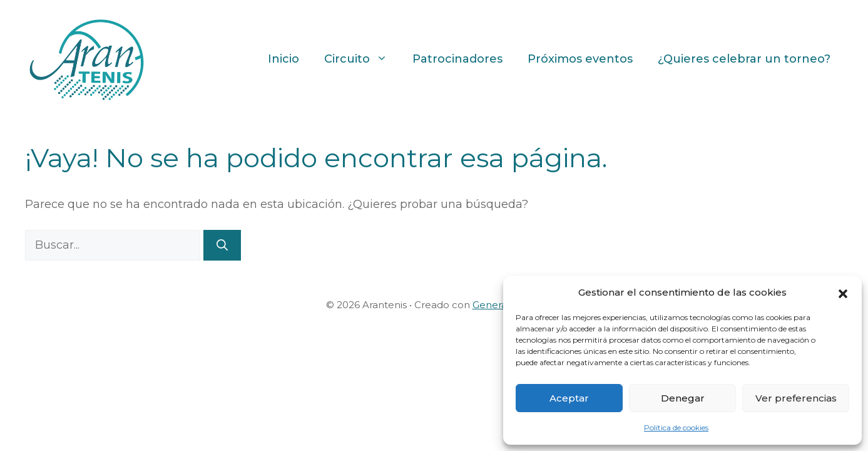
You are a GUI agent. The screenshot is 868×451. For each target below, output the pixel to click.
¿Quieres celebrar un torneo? (744, 59)
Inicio (283, 59)
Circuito (362, 59)
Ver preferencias (796, 398)
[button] (843, 293)
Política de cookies (676, 428)
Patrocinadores (457, 59)
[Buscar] (222, 245)
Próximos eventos (580, 59)
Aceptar (569, 398)
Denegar (683, 398)
